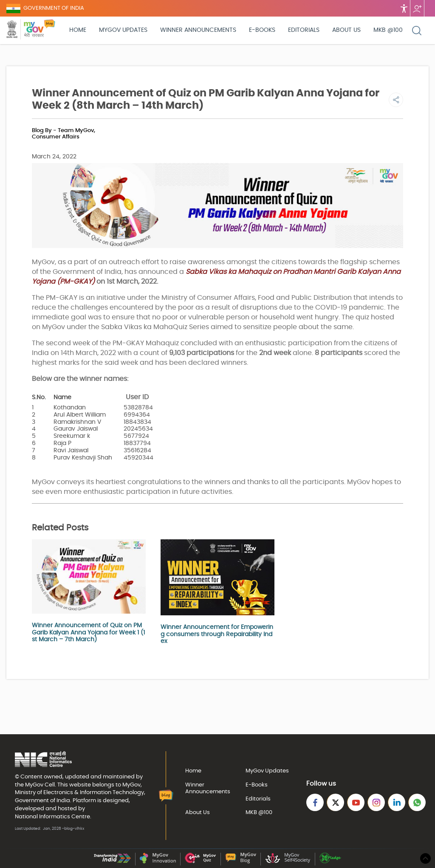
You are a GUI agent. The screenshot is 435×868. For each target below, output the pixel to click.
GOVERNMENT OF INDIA (54, 8)
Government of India (42, 800)
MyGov (34, 785)
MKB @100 (388, 30)
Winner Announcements (198, 30)
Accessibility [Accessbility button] (404, 8)
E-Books (262, 30)
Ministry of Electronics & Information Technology (79, 792)
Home (78, 30)
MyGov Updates (123, 30)
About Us (346, 30)
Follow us (417, 8)
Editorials (304, 30)
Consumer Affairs (56, 137)
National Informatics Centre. (53, 817)
